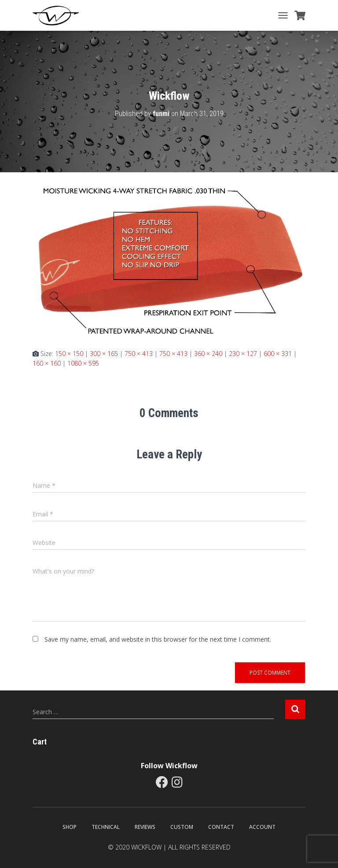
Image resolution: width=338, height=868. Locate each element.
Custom (182, 827)
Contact (221, 827)
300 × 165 (104, 354)
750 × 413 (139, 354)
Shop (70, 827)
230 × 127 (243, 354)
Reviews (145, 827)
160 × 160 (47, 363)
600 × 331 (278, 354)
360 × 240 (208, 354)
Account (262, 827)
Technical (106, 827)
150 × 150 (69, 354)
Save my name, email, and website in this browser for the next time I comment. (158, 639)
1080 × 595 (83, 363)
